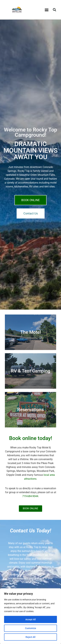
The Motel (31, 332)
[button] (47, 10)
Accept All (31, 619)
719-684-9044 (30, 496)
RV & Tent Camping (31, 371)
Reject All (30, 637)
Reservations (30, 410)
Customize (31, 628)
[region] (30, 616)
